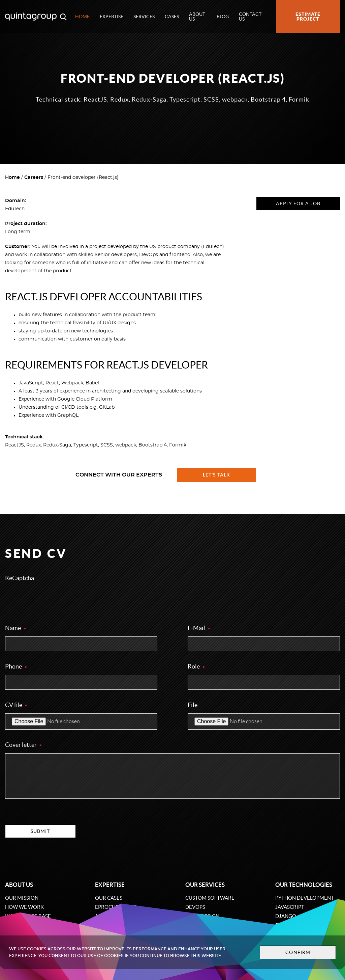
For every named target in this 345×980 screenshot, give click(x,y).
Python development (305, 898)
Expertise (112, 17)
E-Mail (199, 628)
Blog (223, 17)
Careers (34, 178)
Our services (205, 885)
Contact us (250, 17)
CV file (17, 705)
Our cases (109, 898)
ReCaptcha (20, 578)
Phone (16, 666)
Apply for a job (298, 203)
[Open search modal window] (63, 17)
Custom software (210, 898)
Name (16, 628)
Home (82, 17)
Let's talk (217, 475)
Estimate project (308, 17)
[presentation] (56, 600)
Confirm (298, 952)
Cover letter (24, 745)
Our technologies (304, 885)
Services (144, 17)
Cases (172, 17)
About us (197, 17)
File (193, 705)
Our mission (22, 898)
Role (197, 666)
